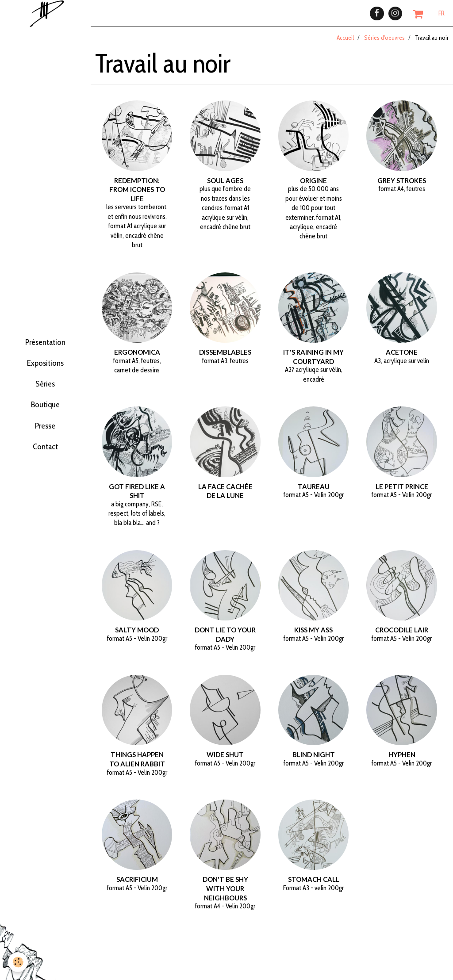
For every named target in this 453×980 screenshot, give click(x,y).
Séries (45, 387)
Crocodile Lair (402, 636)
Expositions (45, 360)
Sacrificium (137, 885)
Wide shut (225, 761)
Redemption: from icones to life (137, 196)
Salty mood (137, 636)
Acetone (402, 358)
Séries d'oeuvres (384, 44)
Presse (45, 442)
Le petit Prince (402, 492)
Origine (313, 187)
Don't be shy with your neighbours (225, 894)
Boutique (45, 414)
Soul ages (225, 187)
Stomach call (314, 885)
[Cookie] (19, 962)
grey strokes (402, 187)
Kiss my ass (313, 636)
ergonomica (137, 358)
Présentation (45, 332)
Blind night (314, 761)
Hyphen (402, 761)
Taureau (314, 492)
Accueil (345, 44)
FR (441, 16)
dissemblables (225, 358)
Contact (45, 469)
